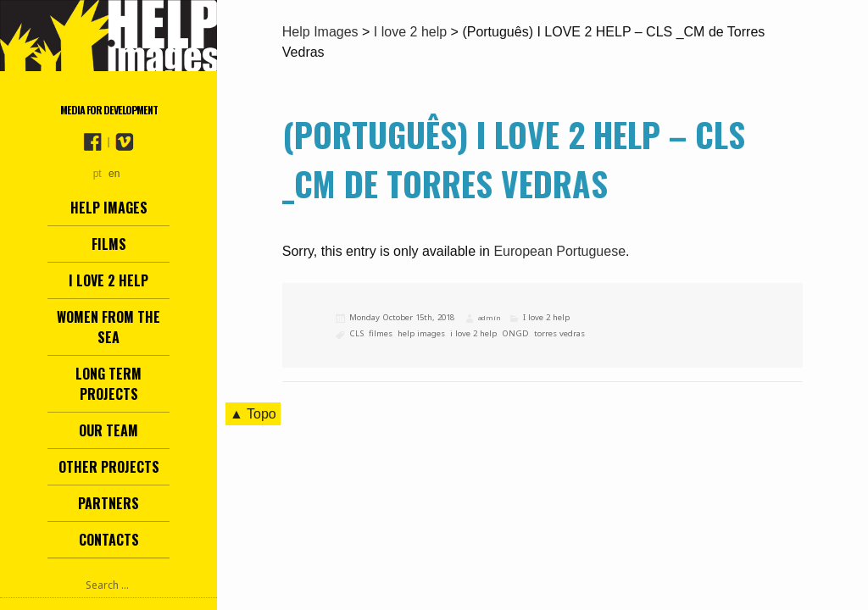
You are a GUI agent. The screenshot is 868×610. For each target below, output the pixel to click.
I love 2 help (108, 280)
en (114, 174)
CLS (356, 333)
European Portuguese (559, 251)
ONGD (515, 333)
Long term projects (108, 384)
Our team (108, 430)
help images (421, 333)
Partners (108, 503)
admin (489, 318)
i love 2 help (473, 333)
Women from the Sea (108, 327)
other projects (109, 467)
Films (109, 244)
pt (97, 174)
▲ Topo (253, 414)
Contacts (109, 540)
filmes (381, 333)
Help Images (109, 208)
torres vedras (559, 333)
